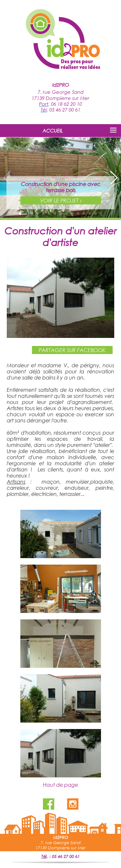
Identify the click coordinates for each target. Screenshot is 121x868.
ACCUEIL (53, 131)
